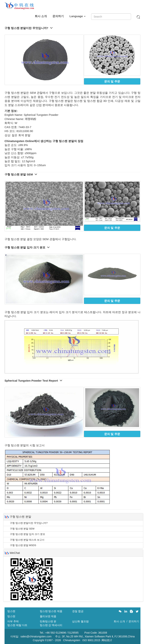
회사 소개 (41, 16)
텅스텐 (11, 611)
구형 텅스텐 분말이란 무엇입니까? (29, 28)
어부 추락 (13, 621)
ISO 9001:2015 (91, 640)
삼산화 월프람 (80, 621)
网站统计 (107, 640)
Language (78, 16)
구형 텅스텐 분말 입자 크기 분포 (27, 247)
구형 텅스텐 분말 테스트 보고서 (27, 540)
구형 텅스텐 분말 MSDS (23, 545)
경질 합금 (78, 611)
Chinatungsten (72, 640)
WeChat (15, 553)
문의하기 (58, 16)
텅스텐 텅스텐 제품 (51, 611)
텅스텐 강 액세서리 (51, 625)
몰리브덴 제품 (48, 616)
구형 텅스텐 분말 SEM (21, 174)
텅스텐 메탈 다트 (17, 625)
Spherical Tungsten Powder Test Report (33, 381)
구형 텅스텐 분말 (20, 517)
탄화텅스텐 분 (48, 621)
